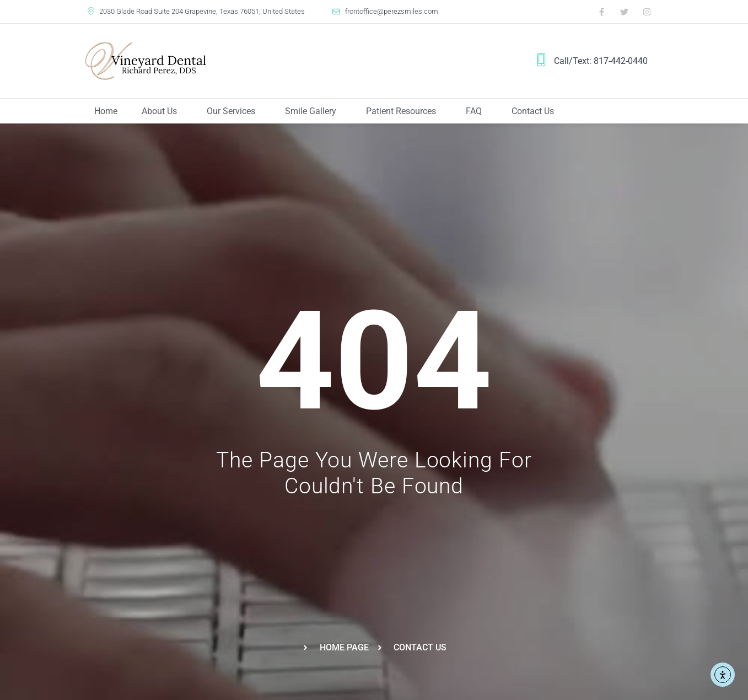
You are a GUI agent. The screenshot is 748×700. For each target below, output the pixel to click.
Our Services (234, 111)
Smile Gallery (313, 111)
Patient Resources (404, 111)
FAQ (477, 111)
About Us (162, 111)
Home (106, 111)
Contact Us (533, 111)
